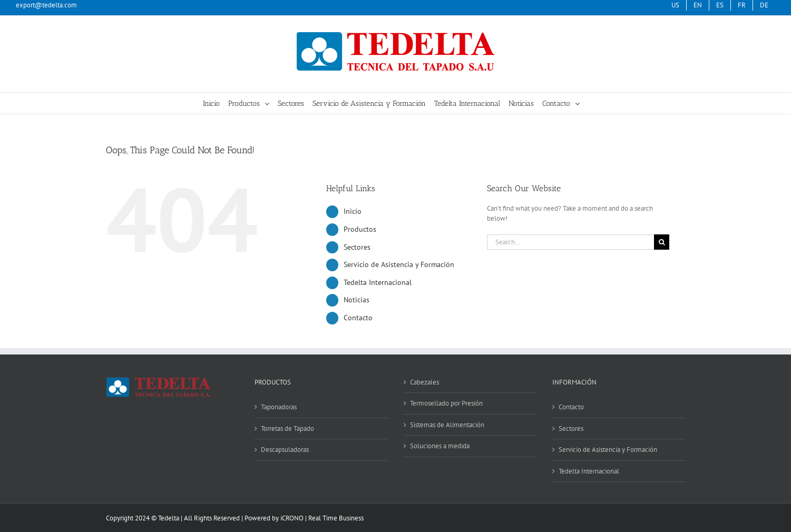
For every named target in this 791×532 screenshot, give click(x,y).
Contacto (358, 318)
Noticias (357, 300)
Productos (360, 229)
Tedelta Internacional (378, 282)
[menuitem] (720, 5)
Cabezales (424, 382)
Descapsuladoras (285, 450)
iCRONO (292, 518)
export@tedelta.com (46, 5)
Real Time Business (336, 518)
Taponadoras (279, 407)
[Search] (662, 242)
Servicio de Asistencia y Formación (399, 264)
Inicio (353, 211)
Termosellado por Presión (446, 403)
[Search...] (571, 242)
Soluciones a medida (440, 446)
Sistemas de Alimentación (447, 425)
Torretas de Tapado (287, 428)
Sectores (357, 247)
